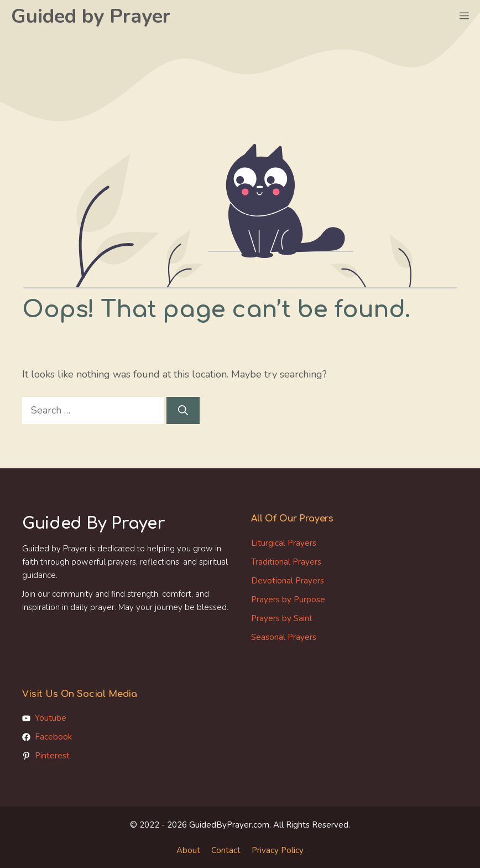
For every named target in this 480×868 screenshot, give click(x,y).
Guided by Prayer (91, 16)
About (188, 850)
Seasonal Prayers (284, 637)
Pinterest (52, 756)
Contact (226, 850)
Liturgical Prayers (284, 543)
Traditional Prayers (286, 562)
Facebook (53, 737)
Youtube (51, 718)
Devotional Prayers (288, 581)
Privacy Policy (278, 850)
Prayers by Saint (282, 618)
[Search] (183, 410)
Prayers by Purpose (288, 600)
